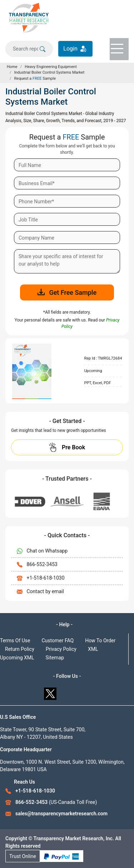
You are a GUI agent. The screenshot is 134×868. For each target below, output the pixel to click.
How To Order (100, 640)
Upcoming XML (17, 658)
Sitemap (55, 658)
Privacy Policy (61, 649)
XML (93, 649)
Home (12, 67)
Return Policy (20, 649)
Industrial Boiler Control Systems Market (49, 72)
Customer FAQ (58, 640)
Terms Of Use (15, 640)
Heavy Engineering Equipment (51, 67)
